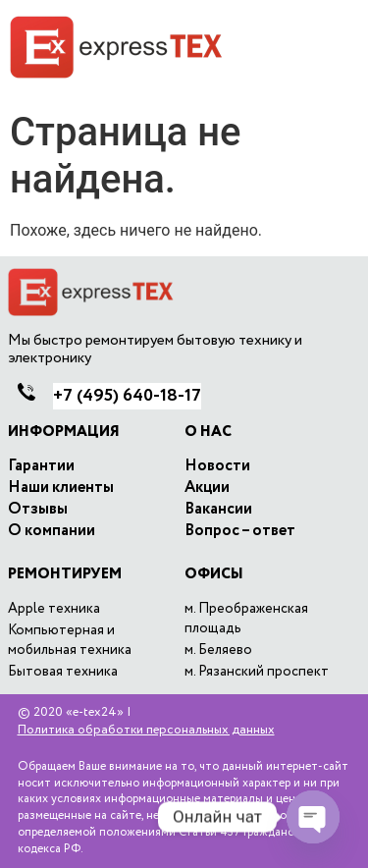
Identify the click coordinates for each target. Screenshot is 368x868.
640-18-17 (127, 396)
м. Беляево (218, 650)
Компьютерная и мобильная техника (70, 640)
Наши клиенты (61, 488)
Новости (217, 466)
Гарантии (41, 466)
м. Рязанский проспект (257, 672)
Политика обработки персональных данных (146, 730)
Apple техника (54, 609)
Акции (207, 488)
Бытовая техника (63, 672)
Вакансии (218, 510)
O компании (52, 531)
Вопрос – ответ (240, 531)
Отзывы (38, 510)
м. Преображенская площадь (246, 619)
